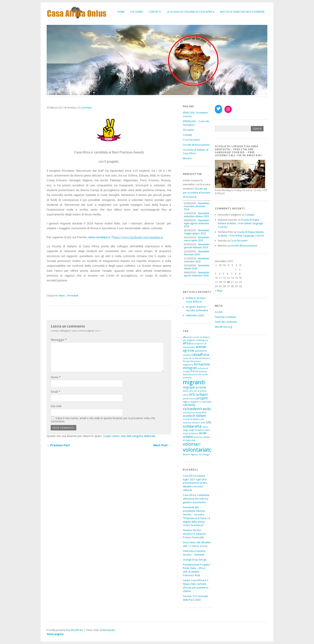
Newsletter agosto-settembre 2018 (197, 274)
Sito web (56, 406)
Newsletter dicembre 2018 (197, 253)
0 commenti (85, 108)
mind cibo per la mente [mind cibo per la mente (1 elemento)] (195, 391)
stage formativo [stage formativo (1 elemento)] (197, 430)
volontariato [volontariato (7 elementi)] (197, 450)
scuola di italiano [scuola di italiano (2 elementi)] (194, 416)
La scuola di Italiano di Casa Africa (191, 12)
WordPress (77, 630)
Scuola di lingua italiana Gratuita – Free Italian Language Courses (240, 223)
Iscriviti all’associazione (196, 145)
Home (121, 12)
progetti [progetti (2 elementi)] (202, 398)
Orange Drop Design (195, 560)
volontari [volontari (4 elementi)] (192, 444)
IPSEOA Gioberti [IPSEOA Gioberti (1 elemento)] (199, 372)
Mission (187, 158)
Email (55, 392)
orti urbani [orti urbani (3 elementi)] (198, 394)
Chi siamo (137, 12)
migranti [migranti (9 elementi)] (194, 382)
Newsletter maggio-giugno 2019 (197, 232)
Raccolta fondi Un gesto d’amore (242, 12)
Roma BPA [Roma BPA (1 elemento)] (201, 413)
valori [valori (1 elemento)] (208, 430)
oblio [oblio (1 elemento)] (186, 395)
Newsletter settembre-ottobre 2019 (197, 215)
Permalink (73, 296)
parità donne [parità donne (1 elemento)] (189, 399)
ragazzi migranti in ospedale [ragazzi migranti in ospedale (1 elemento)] (197, 402)
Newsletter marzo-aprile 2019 (197, 239)
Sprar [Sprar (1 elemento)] (205, 427)
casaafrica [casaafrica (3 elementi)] (200, 354)
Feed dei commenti (226, 322)
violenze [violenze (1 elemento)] (198, 437)
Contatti (155, 12)
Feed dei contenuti (225, 317)
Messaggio (59, 340)
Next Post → (162, 445)
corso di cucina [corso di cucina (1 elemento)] (191, 358)
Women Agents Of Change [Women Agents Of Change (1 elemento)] (196, 455)
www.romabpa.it (99, 237)
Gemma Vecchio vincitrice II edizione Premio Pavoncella (194, 534)
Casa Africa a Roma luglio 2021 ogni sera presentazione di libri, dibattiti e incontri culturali (195, 483)
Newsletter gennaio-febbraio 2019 (197, 246)
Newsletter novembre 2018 (197, 260)
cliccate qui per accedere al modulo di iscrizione (197, 193)
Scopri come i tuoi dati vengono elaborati (129, 436)
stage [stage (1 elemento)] (186, 430)
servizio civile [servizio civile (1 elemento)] (199, 423)
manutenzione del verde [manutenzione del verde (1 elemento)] (195, 375)
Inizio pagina (55, 634)
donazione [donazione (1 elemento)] (204, 358)
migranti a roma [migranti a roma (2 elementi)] (194, 387)
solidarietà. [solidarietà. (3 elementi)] (192, 426)
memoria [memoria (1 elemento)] (187, 378)
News (62, 296)
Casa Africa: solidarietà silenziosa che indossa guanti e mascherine (196, 499)
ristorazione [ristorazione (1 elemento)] (189, 413)
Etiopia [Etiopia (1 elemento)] (186, 361)
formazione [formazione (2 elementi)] (202, 364)
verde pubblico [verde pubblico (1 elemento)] (191, 434)
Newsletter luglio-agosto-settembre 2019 (197, 223)
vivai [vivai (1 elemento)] (193, 440)
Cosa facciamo (191, 140)
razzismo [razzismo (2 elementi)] (189, 405)
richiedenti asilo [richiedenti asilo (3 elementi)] (197, 409)
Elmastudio (109, 630)
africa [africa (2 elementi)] (187, 343)
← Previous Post (58, 445)
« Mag (218, 291)
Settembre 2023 (195, 315)
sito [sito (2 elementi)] (209, 422)
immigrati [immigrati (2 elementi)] (190, 368)
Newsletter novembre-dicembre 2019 (197, 206)
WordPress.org (223, 327)
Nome (56, 377)
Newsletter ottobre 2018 (197, 267)
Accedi (219, 312)
